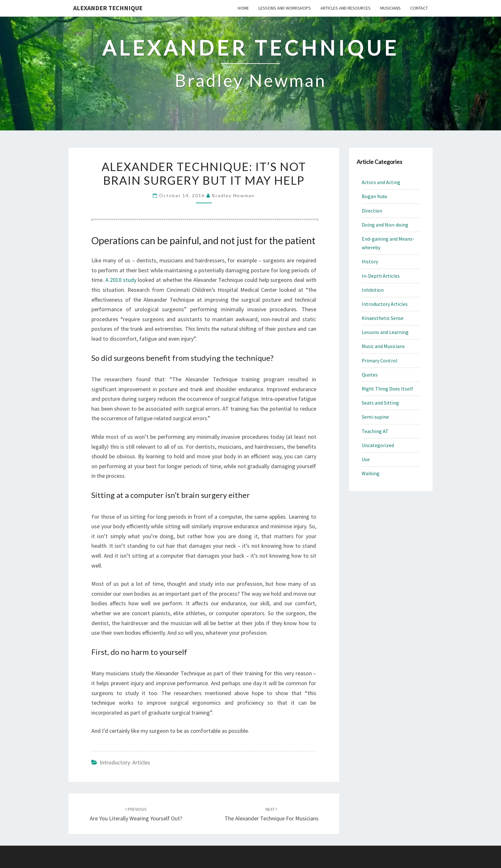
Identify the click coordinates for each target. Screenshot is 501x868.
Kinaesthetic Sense (383, 318)
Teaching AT (375, 431)
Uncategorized (378, 445)
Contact (419, 8)
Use (366, 459)
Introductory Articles (125, 762)
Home (243, 8)
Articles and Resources (346, 8)
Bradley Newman (233, 195)
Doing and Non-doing (385, 225)
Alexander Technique (108, 8)
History (370, 261)
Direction (372, 211)
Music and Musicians (383, 346)
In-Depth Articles (381, 276)
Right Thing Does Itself (387, 389)
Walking (371, 473)
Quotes (370, 375)
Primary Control (380, 360)
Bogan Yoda (374, 196)
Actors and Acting (381, 182)
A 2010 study (121, 280)
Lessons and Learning (385, 332)
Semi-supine (375, 417)
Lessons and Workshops (285, 8)
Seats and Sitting (380, 403)
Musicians (390, 8)
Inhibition (373, 290)
